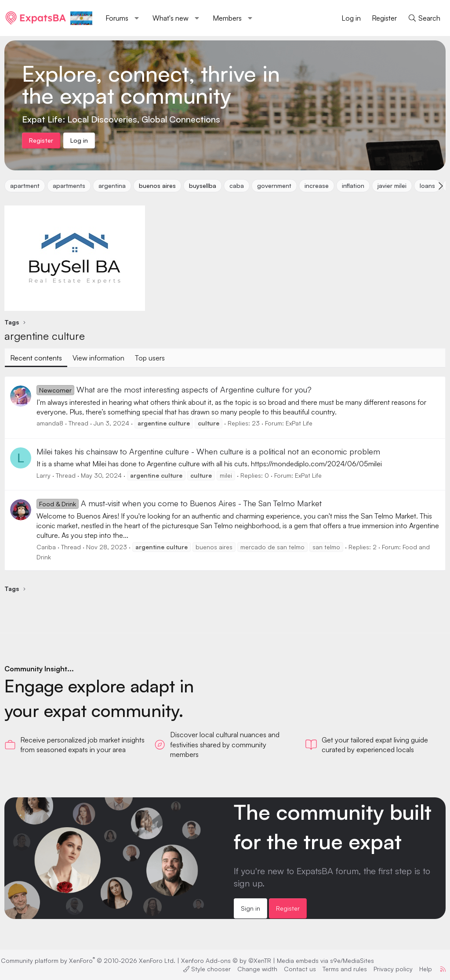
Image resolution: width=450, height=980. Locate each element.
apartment (25, 186)
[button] (137, 18)
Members (227, 18)
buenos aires (157, 186)
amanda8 (50, 423)
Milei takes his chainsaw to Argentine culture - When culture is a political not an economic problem (208, 451)
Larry (44, 475)
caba (237, 186)
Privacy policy (387, 969)
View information (98, 358)
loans (427, 186)
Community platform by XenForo (94, 960)
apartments (69, 186)
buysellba (203, 186)
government (274, 186)
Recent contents (36, 358)
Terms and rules (339, 969)
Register (288, 908)
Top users (150, 358)
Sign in (250, 908)
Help (420, 969)
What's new (171, 18)
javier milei (392, 186)
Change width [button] (252, 969)
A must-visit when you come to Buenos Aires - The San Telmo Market (179, 503)
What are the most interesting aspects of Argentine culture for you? (174, 389)
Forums (117, 18)
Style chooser (201, 969)
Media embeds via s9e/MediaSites (331, 960)
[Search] (424, 18)
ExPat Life (299, 423)
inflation (353, 186)
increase (317, 186)
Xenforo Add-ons (232, 960)
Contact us (294, 969)
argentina (112, 186)
